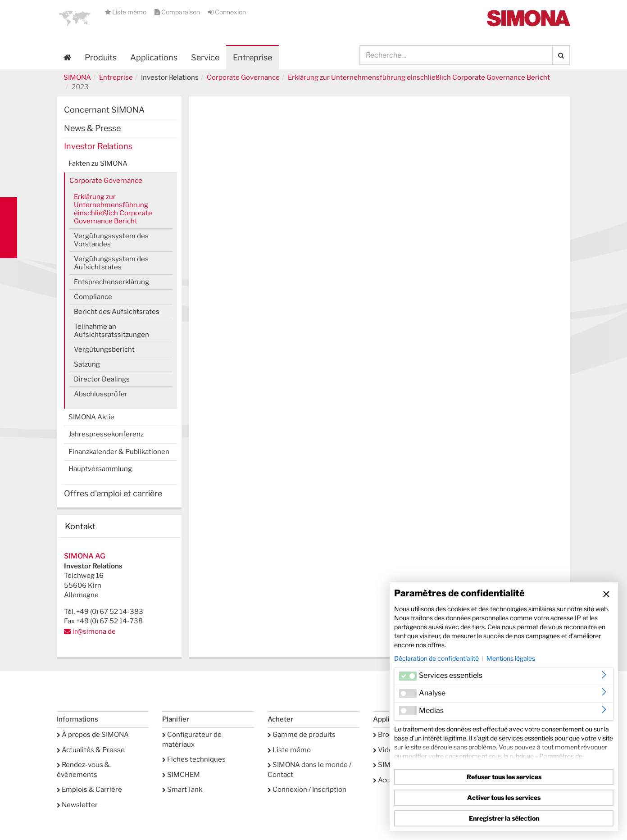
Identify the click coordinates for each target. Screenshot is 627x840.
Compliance (93, 297)
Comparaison (178, 12)
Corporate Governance (243, 77)
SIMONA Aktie (91, 417)
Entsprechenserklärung (111, 282)
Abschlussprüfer (101, 394)
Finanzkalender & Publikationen (119, 452)
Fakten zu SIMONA (98, 163)
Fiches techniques (194, 759)
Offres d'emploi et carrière (113, 493)
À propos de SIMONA (93, 735)
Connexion (227, 12)
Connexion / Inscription (307, 790)
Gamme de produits (302, 735)
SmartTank (182, 790)
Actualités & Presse (91, 750)
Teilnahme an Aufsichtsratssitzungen (111, 331)
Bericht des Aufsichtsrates (117, 312)
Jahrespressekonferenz (106, 434)
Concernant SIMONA (104, 110)
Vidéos (387, 750)
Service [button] (205, 57)
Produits (101, 57)
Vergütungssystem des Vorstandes (111, 240)
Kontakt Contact (9, 228)
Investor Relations (98, 146)
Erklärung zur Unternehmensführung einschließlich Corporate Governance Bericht (419, 77)
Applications (154, 57)
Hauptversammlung (100, 469)
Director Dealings (102, 379)
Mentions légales (511, 658)
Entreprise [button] (252, 57)
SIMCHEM (181, 775)
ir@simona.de (94, 631)
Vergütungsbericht (104, 350)
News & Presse (92, 128)
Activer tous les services (504, 797)
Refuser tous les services (504, 777)
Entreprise (116, 77)
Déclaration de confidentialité (436, 658)
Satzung (87, 364)
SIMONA (77, 77)
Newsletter (77, 805)
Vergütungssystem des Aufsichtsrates (111, 263)
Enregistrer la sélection (504, 818)
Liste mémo (126, 12)
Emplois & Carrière (89, 790)
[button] (75, 18)
